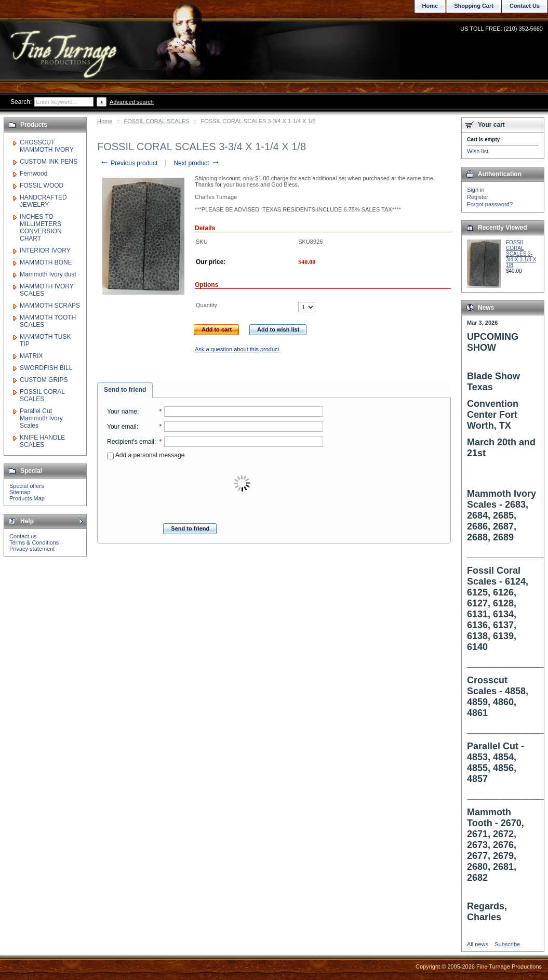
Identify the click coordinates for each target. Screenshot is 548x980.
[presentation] (243, 484)
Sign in (476, 190)
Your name (122, 412)
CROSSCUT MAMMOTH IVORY (47, 146)
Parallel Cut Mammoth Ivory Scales (41, 418)
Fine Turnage (65, 44)
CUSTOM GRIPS (44, 380)
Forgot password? (490, 204)
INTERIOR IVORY (45, 250)
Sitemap (20, 492)
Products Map (27, 498)
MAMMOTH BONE (46, 262)
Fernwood (34, 174)
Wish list (478, 151)
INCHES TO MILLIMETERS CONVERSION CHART (41, 228)
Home (105, 121)
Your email (122, 427)
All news (478, 944)
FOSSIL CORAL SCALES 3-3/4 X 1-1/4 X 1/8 (521, 254)
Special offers (26, 486)
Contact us (23, 536)
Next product (197, 163)
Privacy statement (32, 549)
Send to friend (125, 390)
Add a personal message (146, 455)
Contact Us (525, 6)
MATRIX (31, 356)
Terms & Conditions (34, 542)
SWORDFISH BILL (46, 368)
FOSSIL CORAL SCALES (157, 121)
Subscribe (507, 944)
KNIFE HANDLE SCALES (42, 441)
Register (478, 197)
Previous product (129, 163)
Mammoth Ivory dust (48, 274)
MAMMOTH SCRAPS (50, 306)
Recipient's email (131, 442)
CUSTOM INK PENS (49, 162)
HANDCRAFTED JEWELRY (43, 201)
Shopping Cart (474, 6)
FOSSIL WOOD (42, 186)
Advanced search (132, 102)
